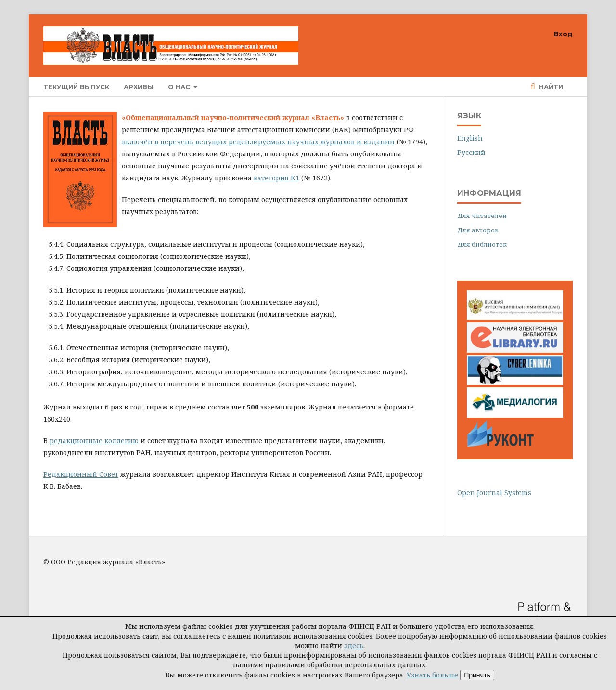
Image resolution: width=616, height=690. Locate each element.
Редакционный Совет (81, 474)
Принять (477, 675)
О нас (180, 87)
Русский (471, 152)
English (470, 138)
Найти (550, 87)
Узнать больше (432, 675)
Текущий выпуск (76, 87)
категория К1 (276, 178)
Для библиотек (482, 244)
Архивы (139, 87)
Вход (563, 34)
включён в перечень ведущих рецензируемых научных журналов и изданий (258, 142)
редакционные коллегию (94, 441)
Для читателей (482, 216)
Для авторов (478, 230)
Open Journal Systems (494, 492)
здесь (354, 645)
